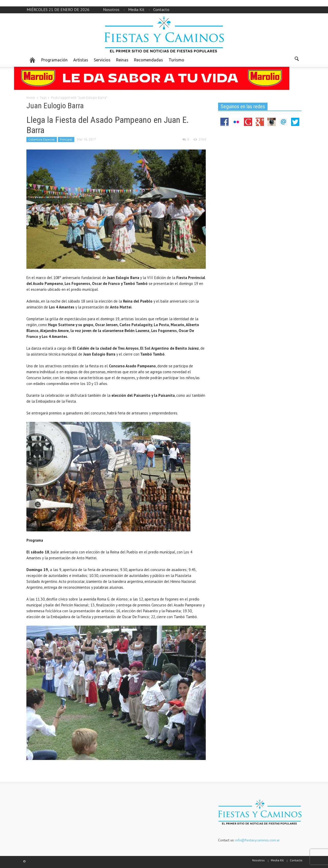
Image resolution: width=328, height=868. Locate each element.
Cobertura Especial (42, 139)
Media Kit (136, 9)
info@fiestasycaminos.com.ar (258, 840)
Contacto (161, 9)
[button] (296, 60)
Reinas (122, 60)
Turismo (176, 60)
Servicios (102, 60)
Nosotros (111, 9)
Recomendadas (148, 60)
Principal (66, 139)
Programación (54, 60)
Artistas (81, 60)
